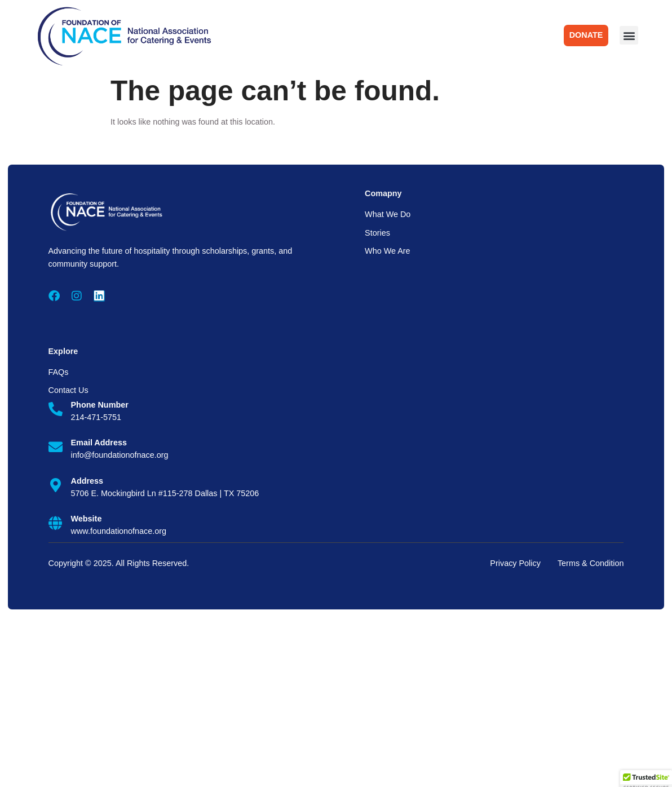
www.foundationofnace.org (119, 531)
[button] (629, 35)
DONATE (586, 35)
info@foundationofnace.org (120, 455)
